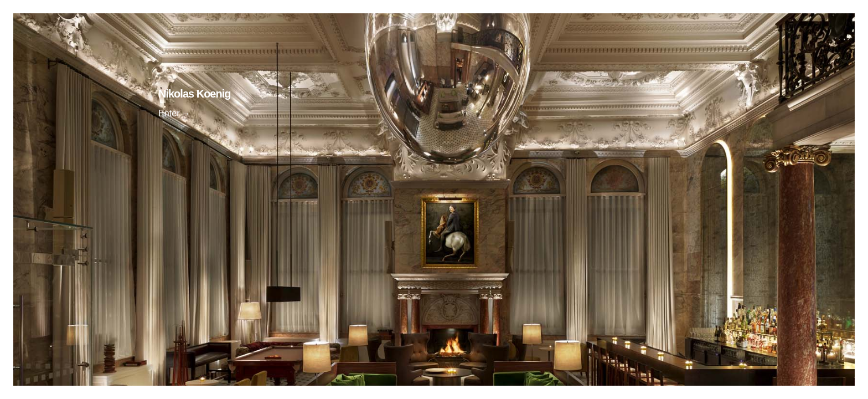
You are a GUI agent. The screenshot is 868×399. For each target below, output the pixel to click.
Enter (169, 113)
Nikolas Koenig (194, 94)
